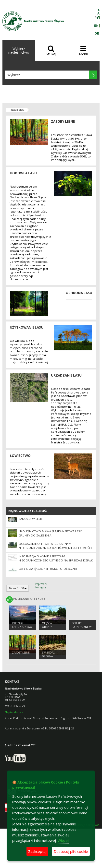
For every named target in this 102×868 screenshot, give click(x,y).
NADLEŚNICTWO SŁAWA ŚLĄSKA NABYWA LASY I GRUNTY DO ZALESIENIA (51, 533)
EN (96, 26)
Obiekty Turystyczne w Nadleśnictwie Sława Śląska (82, 629)
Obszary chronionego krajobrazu (22, 627)
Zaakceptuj (37, 851)
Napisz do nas (14, 712)
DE (97, 34)
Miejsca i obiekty (48, 625)
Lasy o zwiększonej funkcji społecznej (48, 569)
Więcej (63, 840)
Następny (41, 587)
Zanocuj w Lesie (31, 519)
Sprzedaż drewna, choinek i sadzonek (49, 658)
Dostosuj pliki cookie (71, 851)
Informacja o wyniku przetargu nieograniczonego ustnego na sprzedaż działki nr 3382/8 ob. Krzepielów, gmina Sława (56, 560)
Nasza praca (18, 110)
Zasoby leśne (21, 653)
